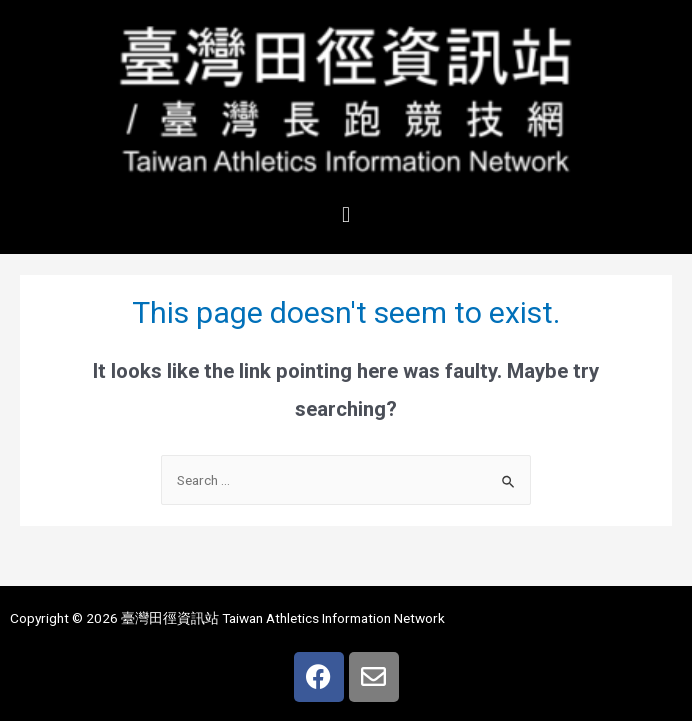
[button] (345, 215)
